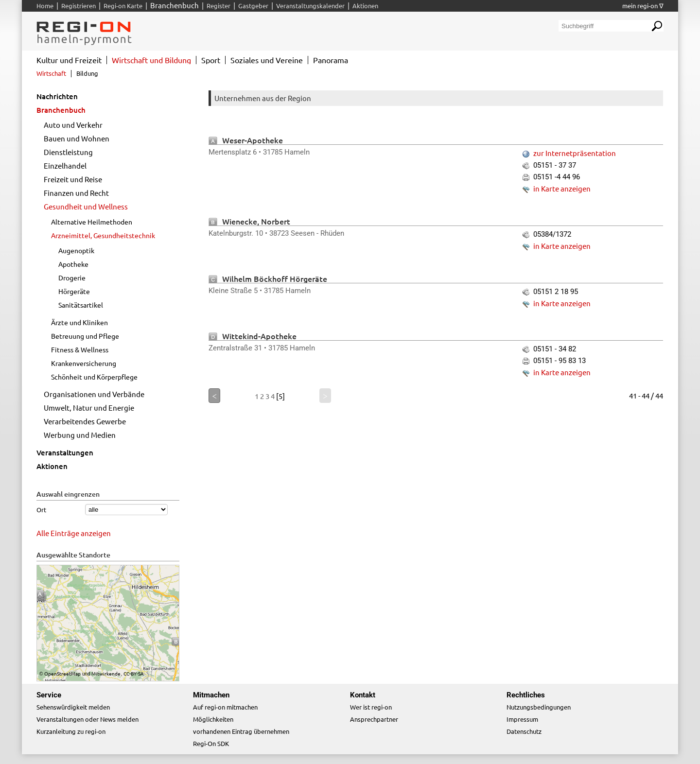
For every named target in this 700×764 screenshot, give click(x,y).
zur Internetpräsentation (575, 153)
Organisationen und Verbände (94, 394)
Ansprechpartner (374, 719)
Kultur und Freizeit (69, 60)
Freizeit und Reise (73, 179)
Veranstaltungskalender (310, 6)
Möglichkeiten (213, 719)
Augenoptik (76, 250)
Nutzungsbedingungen (539, 707)
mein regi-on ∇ (643, 6)
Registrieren (79, 6)
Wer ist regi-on (371, 707)
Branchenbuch (61, 110)
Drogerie (72, 278)
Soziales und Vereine (267, 60)
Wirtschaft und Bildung (151, 60)
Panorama (331, 60)
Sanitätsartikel (81, 305)
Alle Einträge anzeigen (74, 533)
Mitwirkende (106, 673)
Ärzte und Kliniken (79, 322)
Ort (41, 510)
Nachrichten (57, 96)
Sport (211, 60)
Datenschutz (524, 731)
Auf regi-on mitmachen (225, 707)
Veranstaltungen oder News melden (87, 719)
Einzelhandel (65, 165)
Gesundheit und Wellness (86, 206)
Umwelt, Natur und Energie (89, 408)
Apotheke (73, 264)
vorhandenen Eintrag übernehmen (241, 731)
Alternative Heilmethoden (92, 222)
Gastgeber (253, 6)
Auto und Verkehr (73, 125)
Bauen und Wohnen (77, 138)
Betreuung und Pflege (85, 336)
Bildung (87, 73)
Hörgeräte (74, 291)
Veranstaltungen (65, 452)
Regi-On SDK (211, 743)
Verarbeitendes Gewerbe (85, 421)
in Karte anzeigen (562, 188)
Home (45, 6)
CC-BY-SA (134, 673)
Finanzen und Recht (76, 193)
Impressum (522, 719)
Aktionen (52, 466)
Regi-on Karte (123, 6)
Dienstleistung (68, 152)
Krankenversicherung (84, 363)
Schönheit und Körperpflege (94, 377)
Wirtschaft (51, 73)
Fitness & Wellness (80, 349)
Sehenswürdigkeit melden (73, 707)
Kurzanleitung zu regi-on (71, 731)
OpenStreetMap (62, 673)
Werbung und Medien (80, 435)
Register (219, 6)
